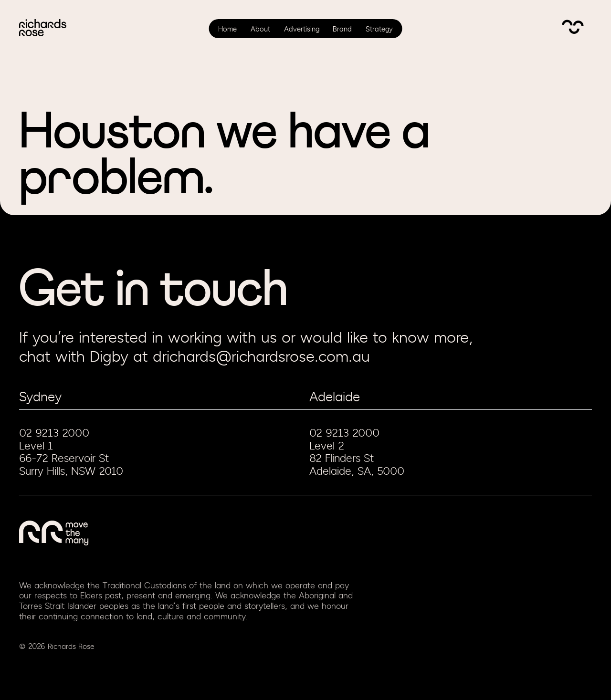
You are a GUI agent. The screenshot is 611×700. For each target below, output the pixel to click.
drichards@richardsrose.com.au (261, 357)
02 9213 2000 (54, 433)
